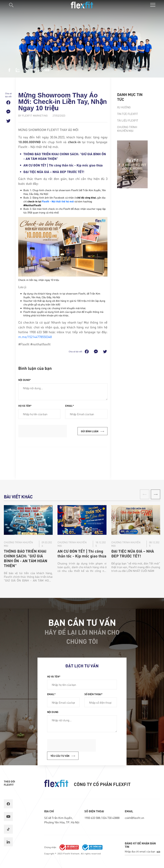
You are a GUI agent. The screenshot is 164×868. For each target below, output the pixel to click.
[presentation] (43, 431)
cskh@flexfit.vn (134, 818)
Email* (69, 406)
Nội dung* (25, 380)
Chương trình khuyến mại (127, 129)
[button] (156, 494)
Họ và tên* (25, 406)
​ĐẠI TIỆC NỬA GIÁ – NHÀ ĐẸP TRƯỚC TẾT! (54, 172)
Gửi (158, 852)
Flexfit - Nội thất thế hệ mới (58, 201)
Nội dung (53, 712)
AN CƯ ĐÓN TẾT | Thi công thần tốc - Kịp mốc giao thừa (63, 165)
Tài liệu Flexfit (128, 120)
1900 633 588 (93, 818)
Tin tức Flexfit (127, 114)
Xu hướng (124, 107)
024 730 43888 (111, 818)
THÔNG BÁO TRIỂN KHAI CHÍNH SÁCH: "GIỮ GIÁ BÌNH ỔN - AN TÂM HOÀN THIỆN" (26, 558)
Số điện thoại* (93, 694)
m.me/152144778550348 (35, 337)
